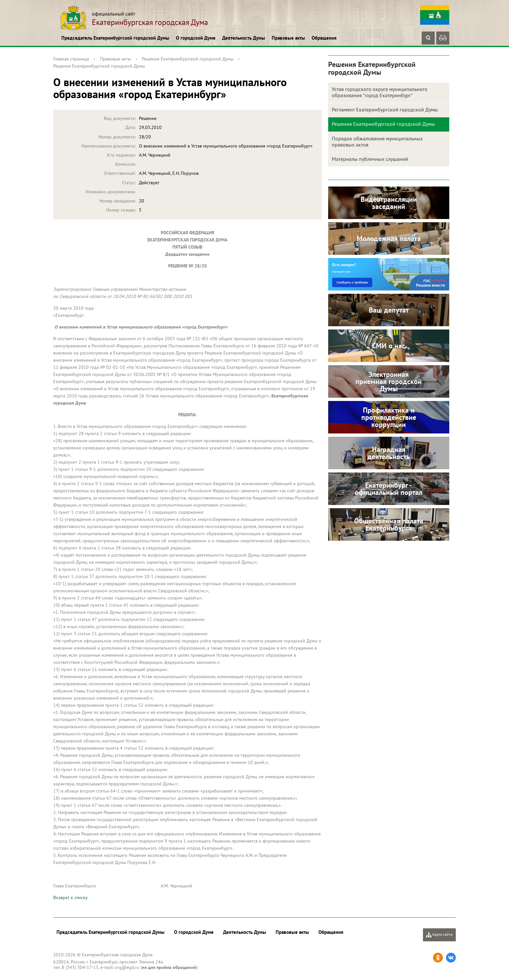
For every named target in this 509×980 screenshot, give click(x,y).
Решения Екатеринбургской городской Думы (188, 59)
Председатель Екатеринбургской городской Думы (115, 38)
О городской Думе (196, 38)
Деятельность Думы (244, 38)
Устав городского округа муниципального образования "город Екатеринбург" (380, 92)
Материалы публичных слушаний (370, 159)
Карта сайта (439, 935)
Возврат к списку (70, 897)
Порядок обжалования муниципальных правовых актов (377, 142)
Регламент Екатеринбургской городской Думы (385, 110)
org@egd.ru (127, 967)
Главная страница (71, 59)
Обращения (324, 38)
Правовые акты (288, 38)
